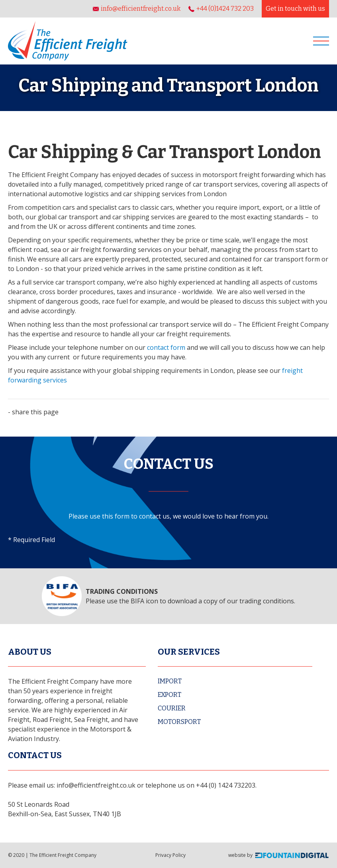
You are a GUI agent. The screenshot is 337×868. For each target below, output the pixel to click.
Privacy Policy (170, 855)
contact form (166, 347)
